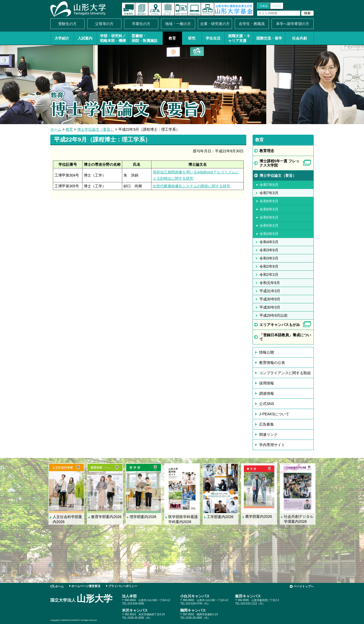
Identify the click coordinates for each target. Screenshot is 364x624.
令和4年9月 (269, 234)
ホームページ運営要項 (86, 586)
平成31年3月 (270, 291)
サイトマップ (208, 9)
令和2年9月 (269, 266)
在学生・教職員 (252, 24)
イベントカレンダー (168, 9)
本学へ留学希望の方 (293, 24)
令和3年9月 (269, 250)
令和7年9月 (269, 185)
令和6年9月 (269, 201)
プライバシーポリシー (123, 586)
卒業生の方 (141, 24)
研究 (192, 38)
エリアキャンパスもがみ (280, 325)
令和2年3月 (269, 275)
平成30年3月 (270, 307)
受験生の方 (67, 24)
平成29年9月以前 (274, 315)
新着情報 (129, 9)
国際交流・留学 (269, 38)
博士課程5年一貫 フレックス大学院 (279, 163)
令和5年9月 (269, 217)
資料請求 (142, 9)
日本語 (264, 6)
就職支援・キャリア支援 (239, 38)
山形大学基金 (234, 9)
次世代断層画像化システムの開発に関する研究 (191, 186)
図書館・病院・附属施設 (145, 38)
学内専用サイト (272, 445)
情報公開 (267, 352)
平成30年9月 (270, 299)
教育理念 (267, 151)
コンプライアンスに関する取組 (285, 373)
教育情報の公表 (272, 363)
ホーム (56, 129)
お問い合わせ (181, 9)
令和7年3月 (269, 193)
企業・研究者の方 (215, 24)
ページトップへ (304, 586)
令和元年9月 (270, 283)
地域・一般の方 (178, 24)
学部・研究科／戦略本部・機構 (113, 38)
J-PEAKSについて (274, 414)
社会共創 (299, 38)
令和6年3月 (269, 209)
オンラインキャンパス (194, 9)
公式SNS (267, 404)
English (277, 6)
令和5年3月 (269, 226)
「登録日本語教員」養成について (285, 337)
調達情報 (267, 393)
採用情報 (267, 383)
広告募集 (267, 424)
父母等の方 (104, 24)
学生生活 (213, 38)
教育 (172, 38)
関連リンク (268, 435)
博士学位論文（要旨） (96, 129)
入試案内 (85, 38)
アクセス (155, 9)
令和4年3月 (269, 242)
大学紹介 (62, 38)
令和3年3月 (269, 258)
